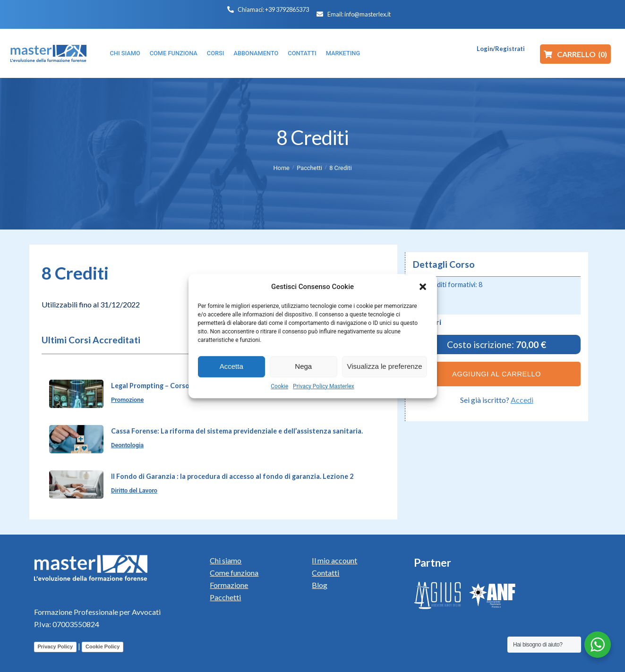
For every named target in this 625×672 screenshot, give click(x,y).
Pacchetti (309, 168)
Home (281, 168)
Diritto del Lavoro (134, 490)
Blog (320, 585)
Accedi (522, 400)
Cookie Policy (103, 646)
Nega (303, 366)
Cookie (279, 386)
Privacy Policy (56, 646)
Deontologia (127, 445)
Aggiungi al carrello (497, 374)
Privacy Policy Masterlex (324, 386)
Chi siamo (226, 560)
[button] (423, 287)
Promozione (127, 400)
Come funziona (234, 573)
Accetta (231, 366)
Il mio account (334, 560)
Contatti (325, 573)
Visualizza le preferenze (385, 366)
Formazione (229, 585)
